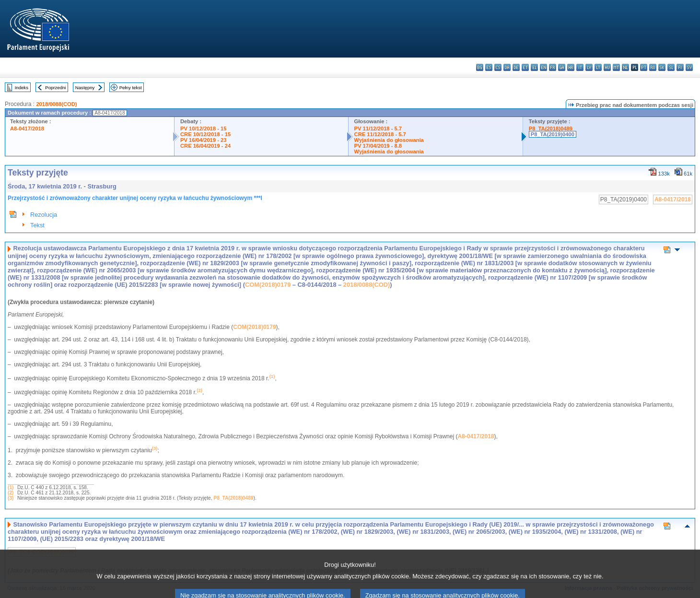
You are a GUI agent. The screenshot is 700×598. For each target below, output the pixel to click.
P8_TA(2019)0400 (553, 134)
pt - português (644, 67)
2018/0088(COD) (56, 104)
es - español (489, 67)
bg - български (480, 67)
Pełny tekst (131, 88)
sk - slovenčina (662, 67)
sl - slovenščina (671, 67)
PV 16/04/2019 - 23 (203, 140)
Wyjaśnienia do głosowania (389, 140)
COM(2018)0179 (268, 285)
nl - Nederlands (625, 67)
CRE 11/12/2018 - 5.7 (380, 134)
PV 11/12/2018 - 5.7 (378, 129)
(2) (11, 493)
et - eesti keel (525, 67)
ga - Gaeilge (562, 67)
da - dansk (507, 67)
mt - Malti (616, 67)
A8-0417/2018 (27, 129)
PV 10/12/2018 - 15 (203, 129)
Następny (85, 88)
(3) (11, 498)
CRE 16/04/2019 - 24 (205, 146)
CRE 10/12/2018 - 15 (205, 134)
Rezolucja (44, 215)
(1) (11, 487)
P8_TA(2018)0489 (551, 129)
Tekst (37, 225)
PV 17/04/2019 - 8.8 (378, 146)
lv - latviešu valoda (589, 67)
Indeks (22, 88)
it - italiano (580, 67)
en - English (543, 67)
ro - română (653, 67)
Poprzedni (55, 88)
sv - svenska (689, 67)
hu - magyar (607, 67)
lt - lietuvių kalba (598, 67)
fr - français (553, 67)
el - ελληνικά (534, 67)
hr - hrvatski (571, 67)
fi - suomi (680, 67)
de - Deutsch (516, 67)
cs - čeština (498, 67)
